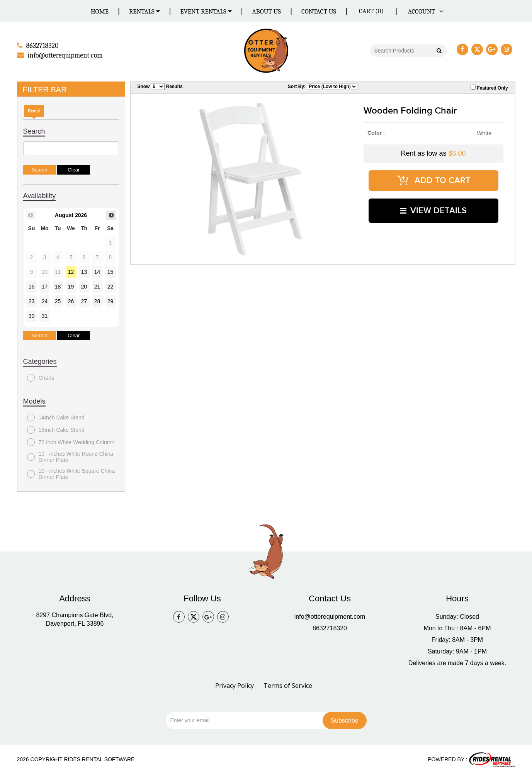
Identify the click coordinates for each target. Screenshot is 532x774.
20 (84, 286)
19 (71, 286)
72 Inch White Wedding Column (71, 441)
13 (84, 271)
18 (58, 286)
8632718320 (330, 628)
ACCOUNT (424, 11)
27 (84, 300)
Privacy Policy (235, 685)
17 (45, 286)
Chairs (41, 377)
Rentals (144, 11)
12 (71, 271)
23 (32, 300)
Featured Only (489, 87)
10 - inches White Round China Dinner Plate (70, 456)
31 (45, 315)
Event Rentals (206, 11)
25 (58, 300)
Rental (34, 110)
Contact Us (319, 11)
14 (97, 271)
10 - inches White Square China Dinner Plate (71, 473)
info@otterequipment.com (330, 616)
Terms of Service (288, 685)
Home (100, 11)
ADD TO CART (433, 178)
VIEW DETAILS (433, 204)
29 (110, 300)
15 (110, 271)
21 (97, 286)
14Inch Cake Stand (56, 417)
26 (71, 300)
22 (110, 286)
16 (32, 286)
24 (45, 300)
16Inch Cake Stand (56, 429)
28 (97, 300)
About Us (267, 11)
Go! (438, 51)
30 (32, 315)
